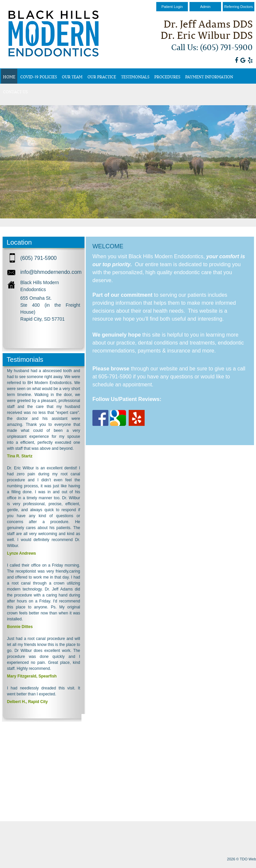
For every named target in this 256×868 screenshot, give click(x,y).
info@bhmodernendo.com (51, 272)
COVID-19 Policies (39, 77)
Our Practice (102, 77)
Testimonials (135, 77)
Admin (205, 7)
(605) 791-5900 (38, 258)
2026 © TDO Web (242, 859)
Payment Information (209, 77)
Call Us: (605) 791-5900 (212, 47)
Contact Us (15, 92)
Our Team (72, 77)
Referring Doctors (238, 7)
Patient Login (172, 7)
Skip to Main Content (18, 2)
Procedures (167, 77)
